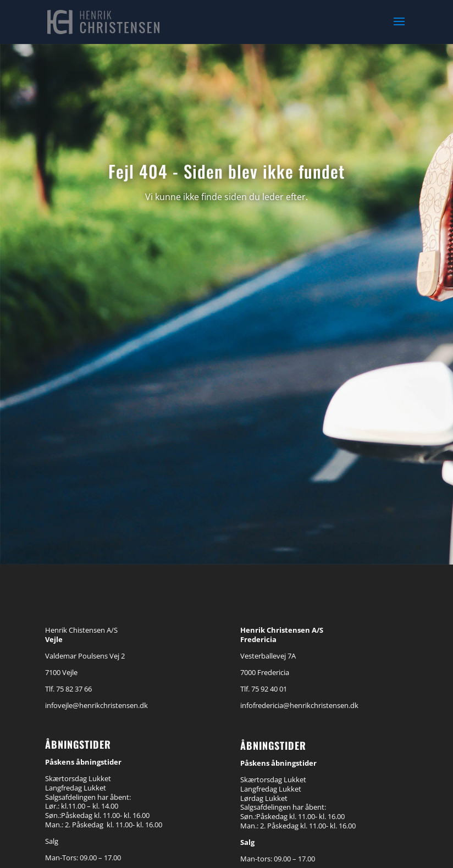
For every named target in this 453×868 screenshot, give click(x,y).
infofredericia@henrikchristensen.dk (299, 705)
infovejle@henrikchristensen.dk (96, 705)
